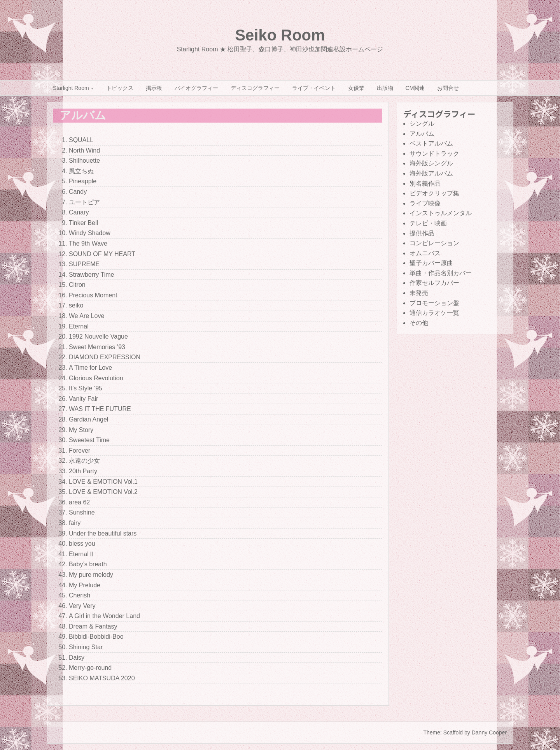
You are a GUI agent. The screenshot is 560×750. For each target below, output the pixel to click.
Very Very (82, 606)
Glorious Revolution (96, 378)
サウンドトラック (434, 154)
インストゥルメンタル (441, 213)
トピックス (120, 88)
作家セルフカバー (434, 283)
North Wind (84, 150)
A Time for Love (90, 368)
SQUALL (81, 140)
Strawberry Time (91, 275)
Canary (79, 212)
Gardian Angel (88, 419)
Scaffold (453, 732)
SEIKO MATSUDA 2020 (102, 678)
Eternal (79, 326)
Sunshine (82, 512)
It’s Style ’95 (86, 388)
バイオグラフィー (196, 88)
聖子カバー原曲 (431, 263)
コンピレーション (434, 243)
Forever (80, 451)
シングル (422, 124)
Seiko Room (280, 35)
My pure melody (91, 575)
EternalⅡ (82, 554)
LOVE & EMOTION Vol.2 (103, 492)
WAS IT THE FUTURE (100, 409)
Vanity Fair (83, 399)
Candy (78, 192)
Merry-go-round (90, 668)
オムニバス (425, 253)
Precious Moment (93, 295)
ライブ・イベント (314, 88)
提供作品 (422, 233)
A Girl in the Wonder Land (104, 616)
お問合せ (448, 88)
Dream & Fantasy (93, 626)
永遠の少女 (84, 461)
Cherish (80, 595)
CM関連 (415, 88)
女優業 (356, 88)
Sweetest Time (89, 440)
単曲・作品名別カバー (441, 273)
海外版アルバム (431, 173)
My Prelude (85, 585)
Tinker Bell (83, 223)
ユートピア (84, 202)
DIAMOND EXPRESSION (105, 357)
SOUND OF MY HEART (102, 254)
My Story (81, 430)
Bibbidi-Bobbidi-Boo (96, 637)
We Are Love (87, 316)
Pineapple (83, 181)
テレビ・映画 (428, 223)
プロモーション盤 (434, 303)
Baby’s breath (88, 564)
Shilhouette (84, 161)
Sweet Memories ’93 (97, 347)
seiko (76, 305)
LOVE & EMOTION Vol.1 (103, 482)
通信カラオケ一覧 (434, 313)
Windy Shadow (90, 233)
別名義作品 (425, 184)
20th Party (83, 471)
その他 (419, 323)
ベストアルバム (431, 143)
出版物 (385, 88)
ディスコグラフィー (255, 88)
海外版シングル (431, 163)
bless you (82, 544)
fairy (75, 523)
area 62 (79, 502)
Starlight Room (71, 88)
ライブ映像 (425, 203)
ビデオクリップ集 (434, 193)
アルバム (422, 134)
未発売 (419, 293)
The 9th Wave (88, 243)
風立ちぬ (81, 171)
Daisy (77, 658)
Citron (77, 285)
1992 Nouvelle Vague (98, 336)
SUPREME (84, 264)
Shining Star (86, 647)
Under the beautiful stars (103, 533)
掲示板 (154, 88)
